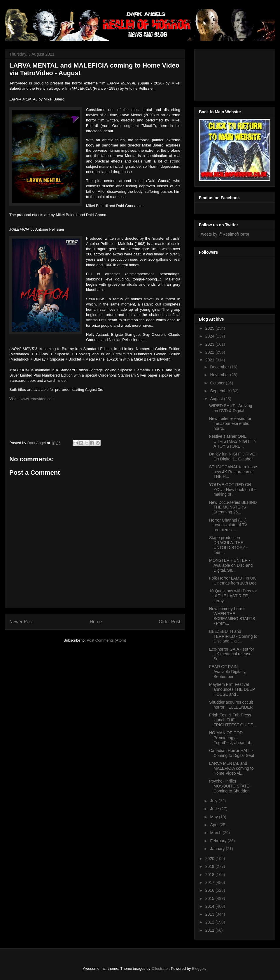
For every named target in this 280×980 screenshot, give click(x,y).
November (220, 375)
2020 (210, 859)
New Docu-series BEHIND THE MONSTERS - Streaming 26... (233, 507)
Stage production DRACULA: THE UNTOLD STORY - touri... (228, 545)
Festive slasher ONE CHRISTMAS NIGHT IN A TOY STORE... (233, 441)
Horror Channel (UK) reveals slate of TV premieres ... (228, 525)
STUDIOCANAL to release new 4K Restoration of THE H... (233, 472)
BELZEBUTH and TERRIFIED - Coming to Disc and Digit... (233, 636)
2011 (210, 930)
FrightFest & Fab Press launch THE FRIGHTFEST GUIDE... (233, 720)
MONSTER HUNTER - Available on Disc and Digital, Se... (231, 565)
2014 (210, 906)
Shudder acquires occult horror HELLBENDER (231, 705)
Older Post (169, 622)
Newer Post (21, 622)
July (214, 801)
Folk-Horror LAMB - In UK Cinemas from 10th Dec (233, 581)
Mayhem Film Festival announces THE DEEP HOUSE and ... (232, 689)
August (217, 399)
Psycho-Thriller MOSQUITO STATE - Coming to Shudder (230, 786)
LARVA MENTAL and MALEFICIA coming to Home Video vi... (231, 768)
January (218, 849)
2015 (210, 898)
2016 (210, 890)
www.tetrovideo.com (38, 399)
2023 (210, 344)
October (218, 383)
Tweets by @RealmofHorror (224, 234)
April (215, 825)
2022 (210, 352)
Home (96, 622)
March (216, 833)
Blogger (198, 968)
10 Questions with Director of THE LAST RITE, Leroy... (233, 596)
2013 (210, 914)
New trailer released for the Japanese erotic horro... (230, 423)
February (219, 841)
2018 (210, 875)
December (220, 367)
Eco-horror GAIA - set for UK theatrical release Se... (232, 654)
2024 (210, 336)
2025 (210, 328)
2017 (210, 882)
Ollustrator (160, 968)
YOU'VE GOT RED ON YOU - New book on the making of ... (233, 490)
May (214, 817)
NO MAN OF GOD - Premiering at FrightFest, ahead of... (231, 738)
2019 (210, 866)
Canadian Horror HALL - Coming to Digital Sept (232, 753)
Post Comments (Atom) (106, 640)
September (220, 391)
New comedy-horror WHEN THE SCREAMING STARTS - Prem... (232, 616)
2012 (210, 922)
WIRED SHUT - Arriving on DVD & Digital (231, 408)
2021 (210, 360)
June (215, 809)
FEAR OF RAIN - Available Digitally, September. (228, 672)
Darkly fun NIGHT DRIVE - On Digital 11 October (233, 457)
